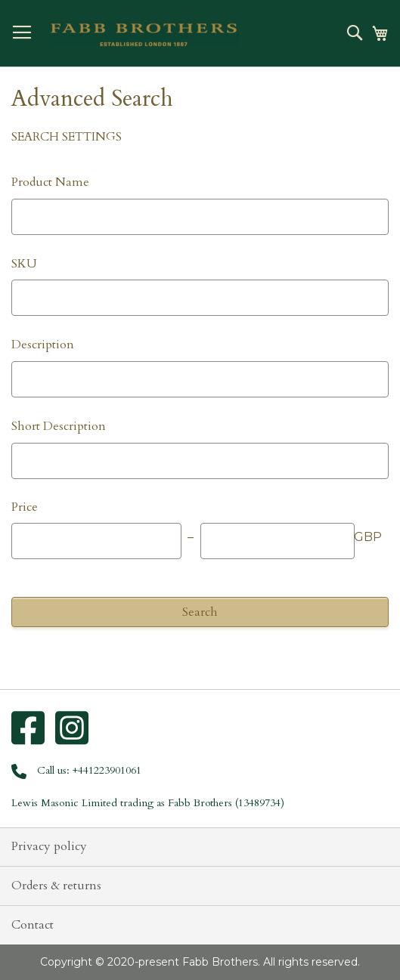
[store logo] (144, 35)
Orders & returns (56, 886)
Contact (33, 925)
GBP (368, 537)
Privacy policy (49, 846)
